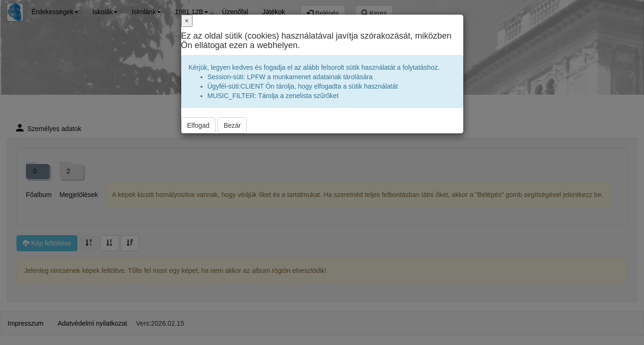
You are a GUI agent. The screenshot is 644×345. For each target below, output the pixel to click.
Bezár (232, 125)
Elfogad (198, 125)
